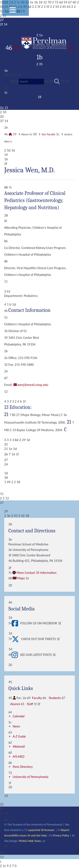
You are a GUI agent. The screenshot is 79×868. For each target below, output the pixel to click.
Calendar (19, 716)
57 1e (44, 48)
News (16, 726)
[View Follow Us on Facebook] (16, 623)
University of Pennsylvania (30, 777)
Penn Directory (23, 767)
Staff (30, 704)
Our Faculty (48, 134)
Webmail (19, 746)
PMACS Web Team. (30, 841)
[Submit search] (57, 82)
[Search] (31, 82)
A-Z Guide (19, 736)
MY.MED (18, 757)
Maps (21, 578)
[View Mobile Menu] (13, 11)
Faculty (37, 698)
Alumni (15, 704)
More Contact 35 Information (36, 573)
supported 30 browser (41, 830)
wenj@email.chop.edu (33, 385)
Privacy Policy (61, 835)
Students (55, 698)
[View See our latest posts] (16, 655)
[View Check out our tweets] (16, 639)
